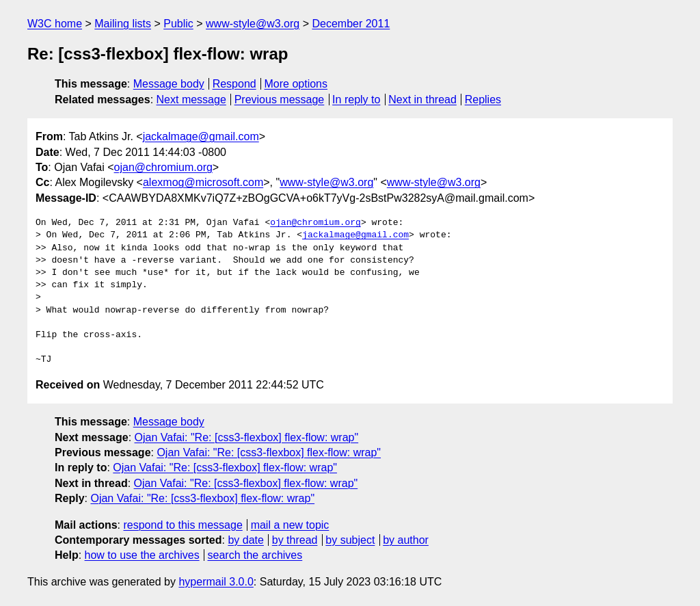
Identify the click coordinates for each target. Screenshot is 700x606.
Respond (234, 84)
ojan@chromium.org (163, 167)
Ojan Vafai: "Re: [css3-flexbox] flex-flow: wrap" (247, 437)
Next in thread (422, 100)
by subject (350, 540)
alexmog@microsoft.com (203, 182)
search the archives (255, 555)
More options (296, 84)
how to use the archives (142, 555)
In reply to (356, 100)
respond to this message (183, 525)
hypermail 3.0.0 (216, 582)
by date (245, 540)
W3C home (55, 24)
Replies (483, 100)
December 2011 (351, 24)
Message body (169, 84)
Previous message (280, 100)
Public (178, 24)
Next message (191, 100)
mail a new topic (290, 525)
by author (406, 540)
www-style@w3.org (253, 24)
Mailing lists (123, 24)
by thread (295, 540)
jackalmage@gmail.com (201, 136)
